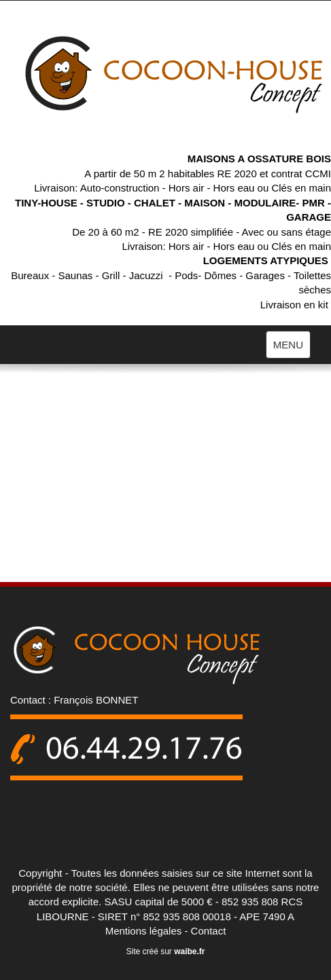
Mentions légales (144, 931)
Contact (209, 931)
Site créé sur (165, 951)
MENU (292, 348)
